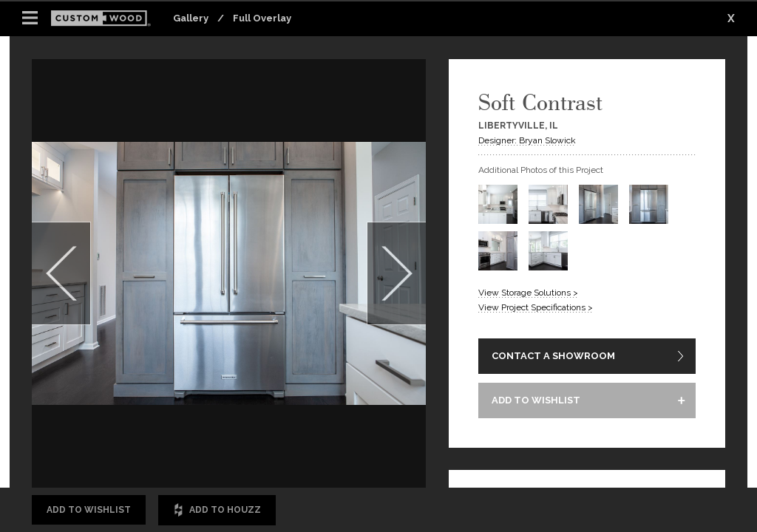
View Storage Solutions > (528, 293)
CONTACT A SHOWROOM (553, 356)
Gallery (191, 18)
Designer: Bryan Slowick (527, 140)
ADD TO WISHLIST (536, 400)
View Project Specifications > (536, 307)
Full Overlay (262, 18)
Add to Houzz (217, 510)
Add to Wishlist (89, 510)
